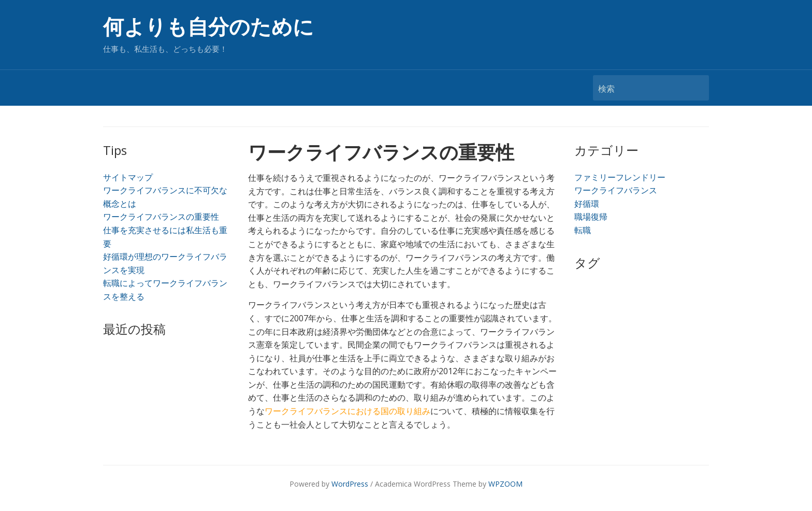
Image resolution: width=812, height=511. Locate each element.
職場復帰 (591, 217)
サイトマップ (128, 177)
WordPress (350, 484)
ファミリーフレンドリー (620, 177)
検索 (696, 88)
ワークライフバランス (616, 190)
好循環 (587, 204)
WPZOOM (505, 484)
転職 (583, 230)
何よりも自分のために (208, 27)
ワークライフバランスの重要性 (161, 217)
